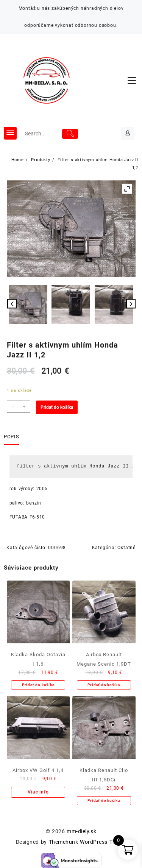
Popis (11, 437)
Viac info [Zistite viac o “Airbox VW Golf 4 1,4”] (38, 792)
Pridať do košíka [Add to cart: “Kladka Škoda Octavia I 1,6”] (38, 685)
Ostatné (126, 548)
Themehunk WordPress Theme (87, 842)
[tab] (13, 437)
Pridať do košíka (57, 407)
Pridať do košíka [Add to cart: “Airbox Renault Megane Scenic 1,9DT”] (104, 685)
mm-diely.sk (81, 831)
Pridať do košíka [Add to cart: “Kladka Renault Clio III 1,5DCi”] (104, 800)
